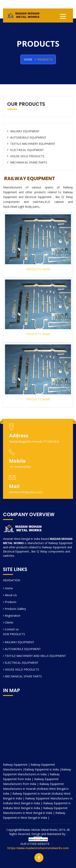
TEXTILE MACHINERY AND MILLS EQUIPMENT (34, 656)
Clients (8, 622)
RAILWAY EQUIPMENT (23, 131)
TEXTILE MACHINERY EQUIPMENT (31, 144)
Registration (12, 616)
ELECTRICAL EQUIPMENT (25, 150)
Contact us (11, 629)
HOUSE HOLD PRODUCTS (26, 156)
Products (10, 602)
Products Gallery (14, 609)
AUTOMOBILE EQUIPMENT (27, 137)
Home (8, 588)
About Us (10, 595)
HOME (28, 59)
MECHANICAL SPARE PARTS (27, 162)
